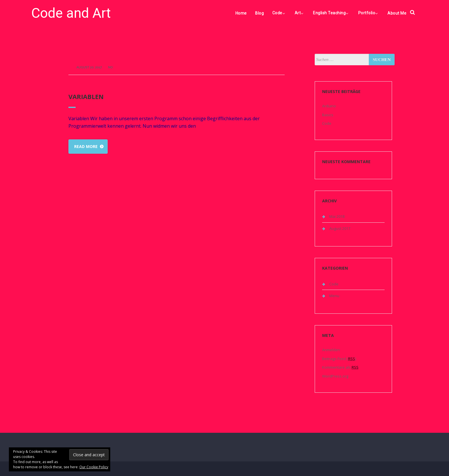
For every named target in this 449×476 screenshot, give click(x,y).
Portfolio (369, 13)
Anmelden (331, 350)
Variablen (86, 96)
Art (300, 13)
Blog (259, 13)
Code (279, 13)
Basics (328, 115)
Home (241, 13)
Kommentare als (340, 367)
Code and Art (71, 13)
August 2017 (340, 228)
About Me (397, 13)
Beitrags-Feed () (339, 359)
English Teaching (331, 13)
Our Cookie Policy (94, 467)
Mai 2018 (337, 216)
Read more (86, 146)
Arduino (329, 106)
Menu (334, 296)
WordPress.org (335, 376)
